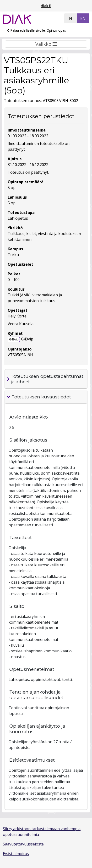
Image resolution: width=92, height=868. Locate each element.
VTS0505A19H (20, 355)
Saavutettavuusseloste (23, 844)
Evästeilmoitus (16, 854)
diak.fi (46, 6)
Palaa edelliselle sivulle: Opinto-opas (37, 30)
